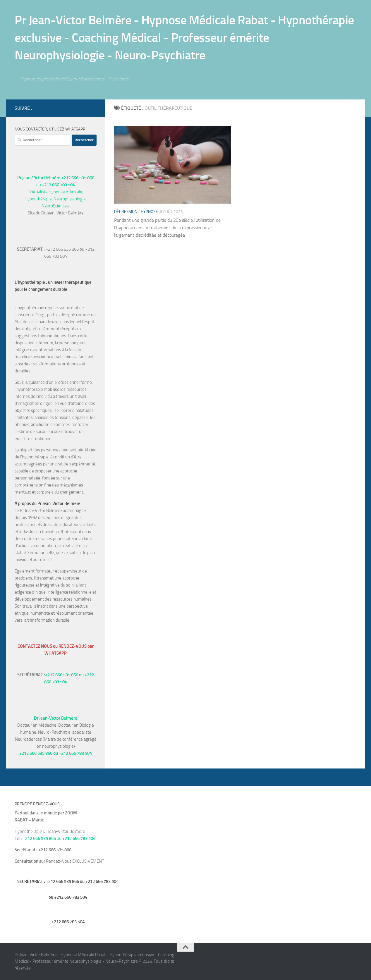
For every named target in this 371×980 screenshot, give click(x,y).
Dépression (126, 212)
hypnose (149, 212)
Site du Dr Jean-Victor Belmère (56, 213)
